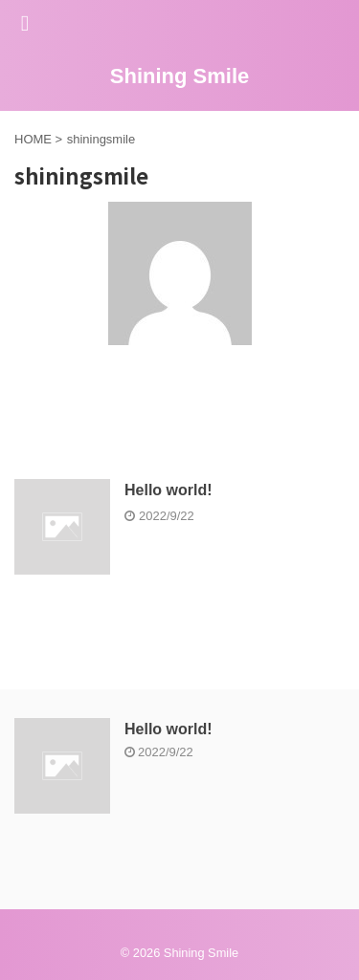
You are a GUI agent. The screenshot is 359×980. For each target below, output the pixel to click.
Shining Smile (179, 76)
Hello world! (168, 490)
